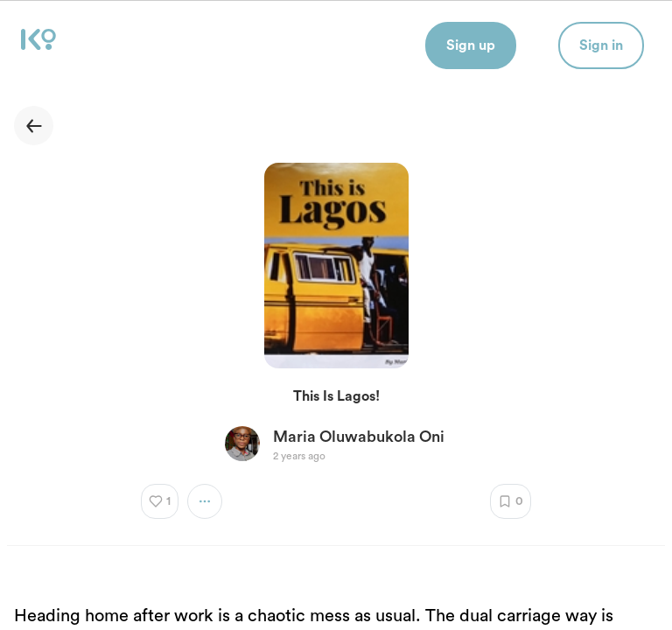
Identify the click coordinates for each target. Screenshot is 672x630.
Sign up (471, 45)
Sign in (601, 45)
